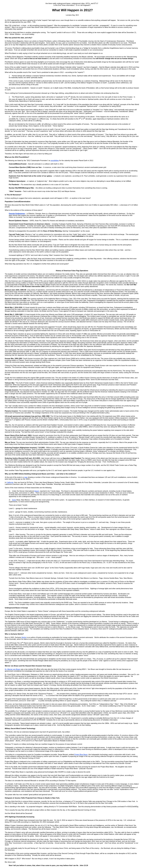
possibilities (55, 161)
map (26, 477)
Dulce (14, 500)
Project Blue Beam (81, 755)
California (10, 482)
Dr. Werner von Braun (12, 669)
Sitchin (24, 637)
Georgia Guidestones (17, 214)
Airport (37, 491)
